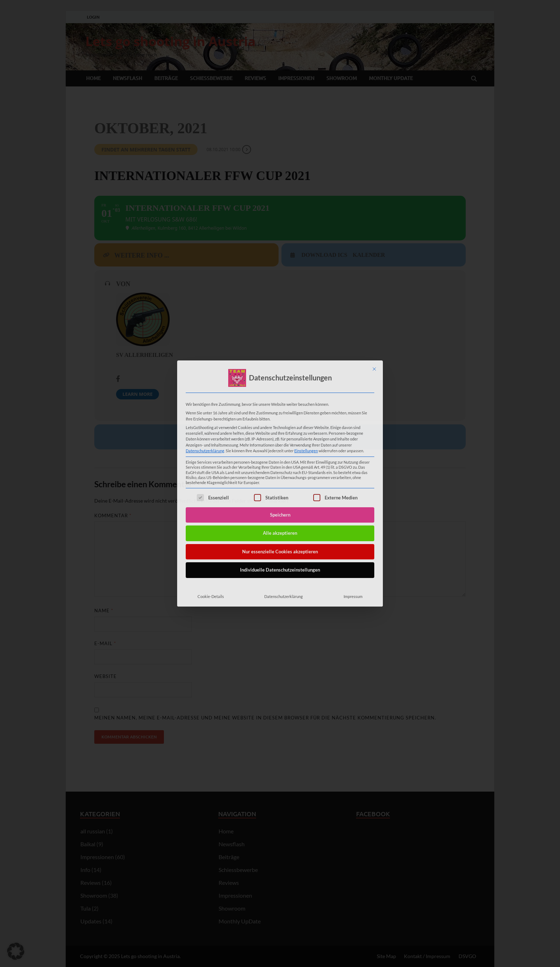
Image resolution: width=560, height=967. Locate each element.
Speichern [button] (280, 515)
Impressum (353, 596)
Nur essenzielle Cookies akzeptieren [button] (280, 552)
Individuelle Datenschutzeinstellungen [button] (280, 570)
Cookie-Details (211, 596)
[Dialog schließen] (374, 369)
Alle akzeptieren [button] (280, 533)
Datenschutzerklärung (205, 451)
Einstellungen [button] (306, 451)
